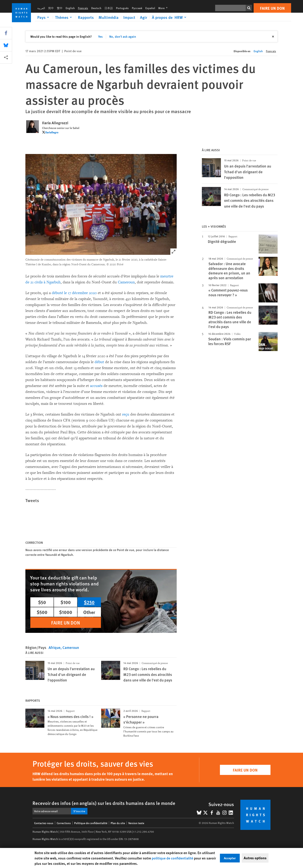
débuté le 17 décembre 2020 (74, 293)
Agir (144, 17)
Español (150, 8)
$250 (89, 602)
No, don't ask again (123, 36)
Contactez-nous (44, 823)
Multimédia (109, 17)
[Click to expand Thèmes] (64, 17)
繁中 (60, 8)
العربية (41, 8)
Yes (100, 36)
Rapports (86, 17)
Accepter (230, 858)
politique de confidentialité (172, 858)
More (164, 8)
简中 (51, 8)
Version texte (136, 823)
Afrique (55, 647)
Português (122, 8)
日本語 (109, 8)
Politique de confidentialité (91, 823)
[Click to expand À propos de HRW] (170, 17)
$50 (42, 602)
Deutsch (96, 8)
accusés (96, 386)
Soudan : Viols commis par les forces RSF (230, 341)
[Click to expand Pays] (44, 17)
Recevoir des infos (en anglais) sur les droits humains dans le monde (104, 803)
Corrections (64, 823)
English (70, 8)
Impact (129, 17)
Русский (137, 8)
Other (89, 612)
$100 (66, 602)
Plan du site (118, 823)
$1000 (66, 612)
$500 (42, 612)
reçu (126, 414)
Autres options (255, 858)
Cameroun (126, 282)
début (99, 362)
